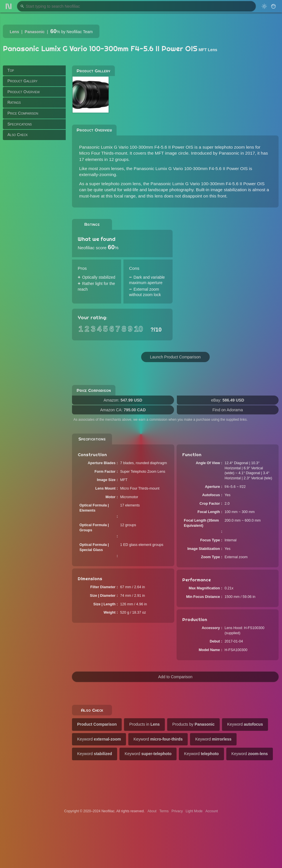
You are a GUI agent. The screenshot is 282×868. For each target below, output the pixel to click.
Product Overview (24, 92)
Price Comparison (23, 113)
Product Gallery (22, 81)
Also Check (18, 135)
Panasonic (35, 32)
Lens (14, 32)
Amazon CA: (123, 410)
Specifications (20, 124)
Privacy (177, 811)
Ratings (14, 102)
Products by (193, 724)
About (152, 811)
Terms (164, 811)
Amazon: (123, 400)
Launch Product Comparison (175, 357)
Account (212, 811)
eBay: (228, 400)
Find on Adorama (228, 410)
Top (11, 70)
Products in (144, 724)
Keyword (245, 724)
